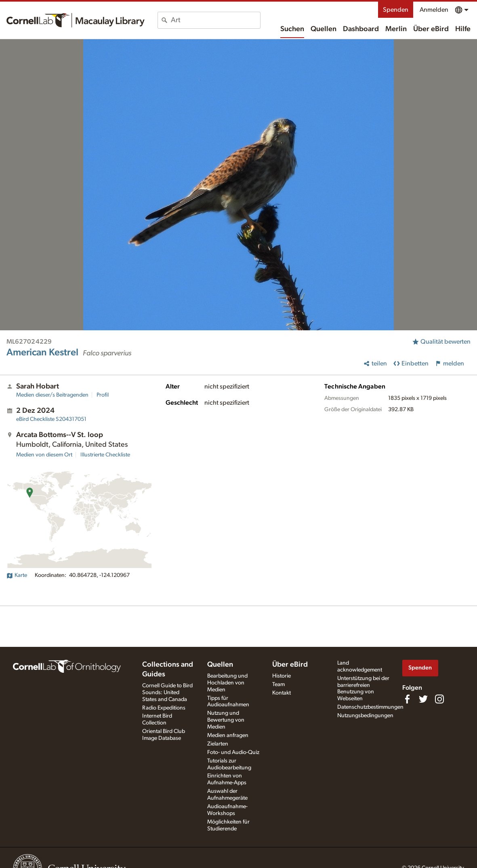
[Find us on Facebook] (407, 699)
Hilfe (463, 29)
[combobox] (215, 20)
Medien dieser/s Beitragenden (52, 395)
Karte (17, 575)
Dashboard (361, 29)
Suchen (292, 29)
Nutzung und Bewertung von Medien (226, 720)
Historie (282, 676)
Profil (103, 395)
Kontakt (282, 693)
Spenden (396, 10)
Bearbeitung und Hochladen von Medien (227, 683)
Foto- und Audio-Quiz (233, 752)
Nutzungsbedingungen (365, 716)
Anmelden (434, 10)
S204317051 (51, 419)
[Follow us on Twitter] (423, 699)
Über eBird (431, 29)
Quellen (324, 29)
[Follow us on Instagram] (439, 699)
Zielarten (218, 744)
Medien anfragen (228, 735)
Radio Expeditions (164, 708)
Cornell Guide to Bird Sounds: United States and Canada (167, 693)
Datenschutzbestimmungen (370, 707)
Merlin (396, 29)
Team (278, 684)
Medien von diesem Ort (44, 455)
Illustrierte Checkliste (105, 455)
